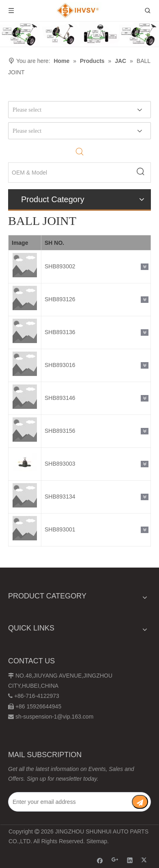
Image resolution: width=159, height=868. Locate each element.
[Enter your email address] (70, 802)
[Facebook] (100, 860)
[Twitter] (145, 860)
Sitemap (97, 841)
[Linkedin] (130, 860)
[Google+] (115, 860)
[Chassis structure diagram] (79, 34)
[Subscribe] (140, 802)
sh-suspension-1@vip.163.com (54, 717)
